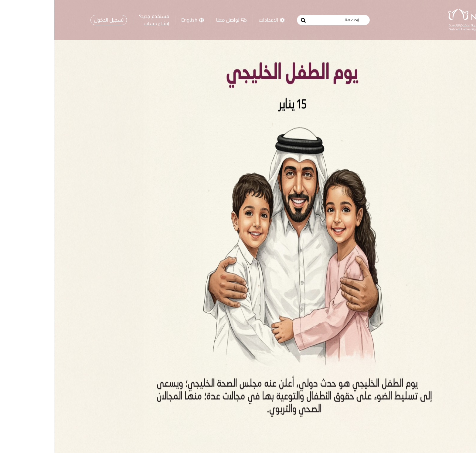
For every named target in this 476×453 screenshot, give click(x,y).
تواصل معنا (177, 20)
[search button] (249, 20)
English (138, 20)
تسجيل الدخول (54, 20)
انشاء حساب (102, 23)
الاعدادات (217, 20)
